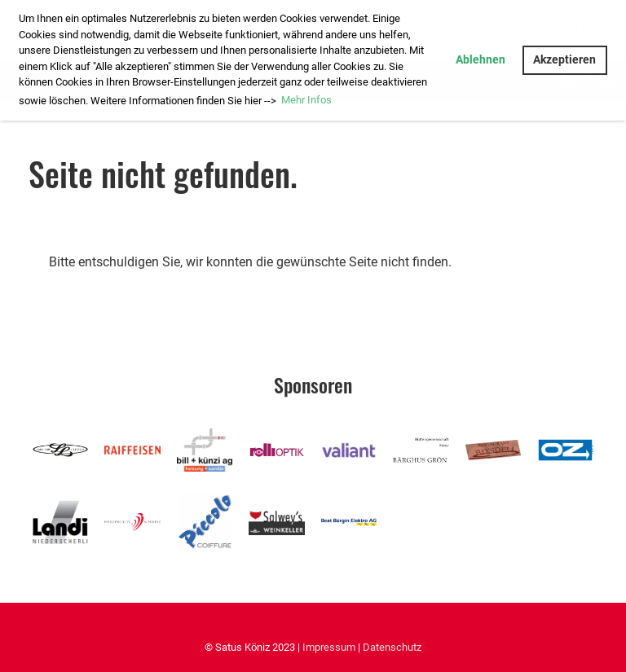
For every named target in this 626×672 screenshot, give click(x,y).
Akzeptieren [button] (564, 60)
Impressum (329, 647)
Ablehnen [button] (481, 60)
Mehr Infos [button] (306, 100)
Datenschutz (392, 647)
